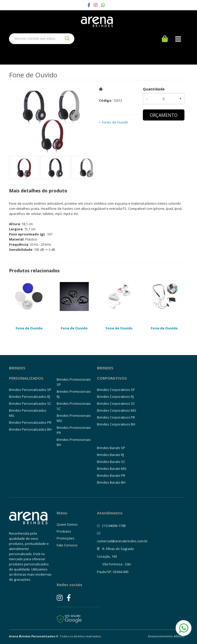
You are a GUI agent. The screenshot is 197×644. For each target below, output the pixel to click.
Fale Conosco (67, 545)
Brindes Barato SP (111, 448)
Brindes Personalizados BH (30, 429)
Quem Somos (67, 524)
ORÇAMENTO (164, 115)
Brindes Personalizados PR (30, 422)
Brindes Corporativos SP (116, 390)
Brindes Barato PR (111, 475)
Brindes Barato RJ (110, 455)
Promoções (66, 538)
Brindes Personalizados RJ (29, 397)
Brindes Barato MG (112, 469)
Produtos (64, 531)
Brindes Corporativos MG (117, 410)
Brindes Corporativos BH (116, 424)
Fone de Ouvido (29, 328)
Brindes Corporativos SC (116, 403)
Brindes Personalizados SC (30, 403)
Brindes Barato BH (111, 482)
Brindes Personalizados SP (30, 390)
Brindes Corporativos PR (116, 417)
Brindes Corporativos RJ (115, 397)
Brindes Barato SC (111, 462)
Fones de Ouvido (115, 122)
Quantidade (154, 89)
